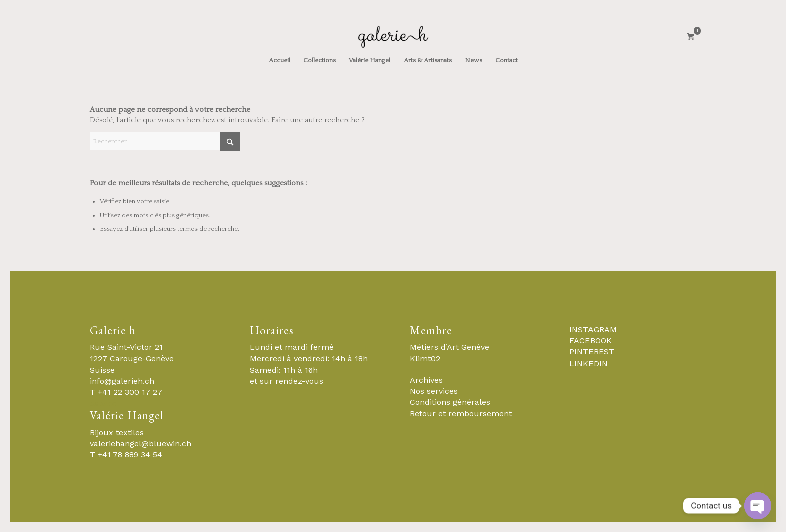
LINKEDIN (588, 363)
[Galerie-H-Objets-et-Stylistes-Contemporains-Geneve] (393, 36)
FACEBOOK (591, 341)
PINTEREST (592, 352)
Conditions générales (450, 402)
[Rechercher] (165, 141)
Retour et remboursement (461, 413)
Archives (426, 380)
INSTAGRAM (593, 330)
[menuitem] (279, 60)
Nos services (434, 391)
